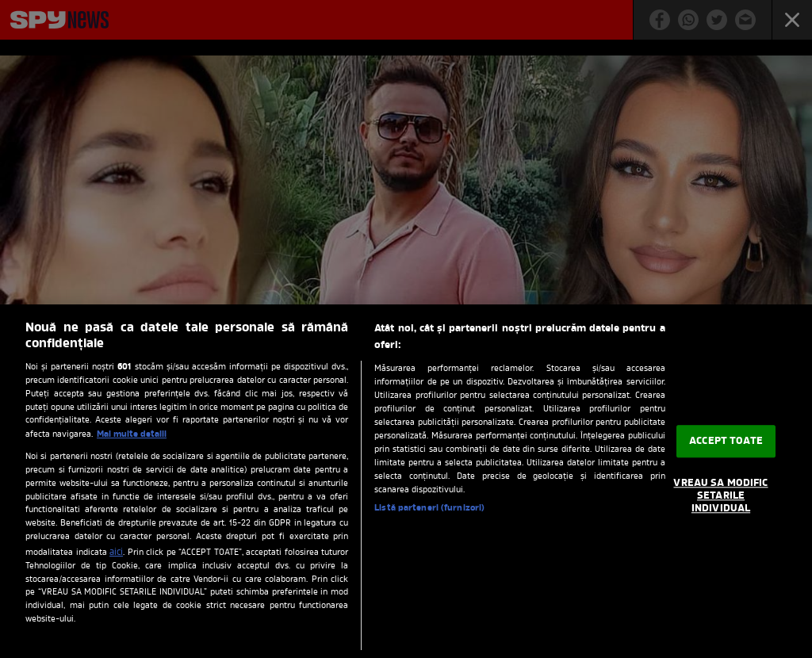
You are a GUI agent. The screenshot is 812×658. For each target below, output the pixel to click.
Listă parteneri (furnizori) (429, 508)
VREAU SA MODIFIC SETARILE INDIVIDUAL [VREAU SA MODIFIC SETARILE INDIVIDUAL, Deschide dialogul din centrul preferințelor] (720, 496)
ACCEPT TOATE (726, 441)
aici (116, 553)
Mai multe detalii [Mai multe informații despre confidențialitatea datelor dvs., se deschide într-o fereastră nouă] (132, 434)
